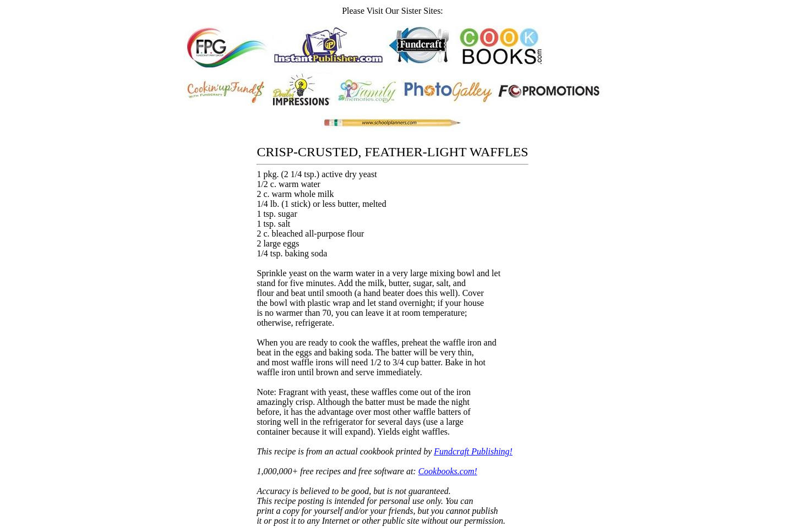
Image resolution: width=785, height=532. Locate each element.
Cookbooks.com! (448, 471)
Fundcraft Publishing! (473, 451)
